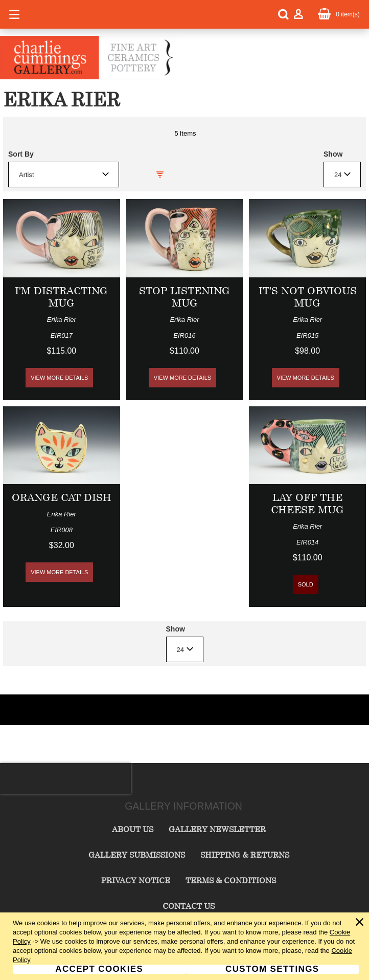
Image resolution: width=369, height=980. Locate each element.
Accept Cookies (99, 969)
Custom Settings (272, 969)
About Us (133, 829)
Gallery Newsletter (217, 829)
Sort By (21, 154)
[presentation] (65, 778)
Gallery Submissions (137, 855)
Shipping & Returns (245, 855)
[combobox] (64, 175)
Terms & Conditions (231, 880)
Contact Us (189, 906)
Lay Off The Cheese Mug (307, 503)
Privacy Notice (136, 880)
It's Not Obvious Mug (308, 297)
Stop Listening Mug (184, 297)
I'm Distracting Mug (61, 297)
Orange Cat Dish (62, 497)
